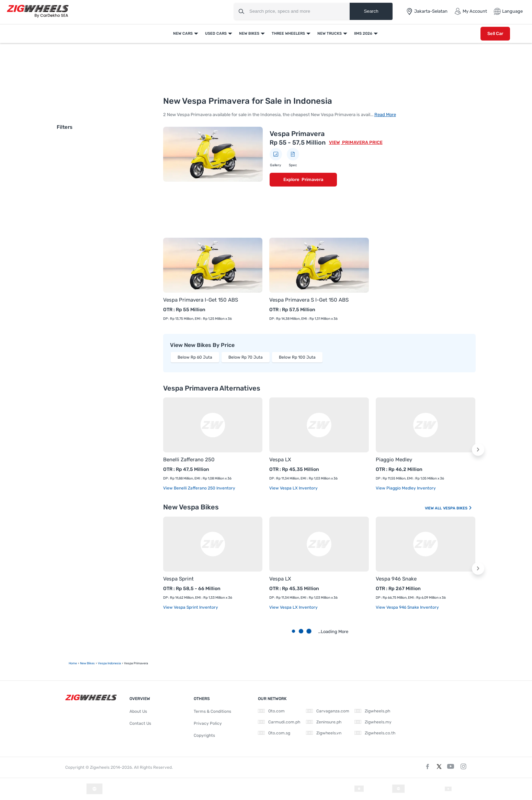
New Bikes (249, 33)
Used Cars (216, 33)
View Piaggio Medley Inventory (406, 488)
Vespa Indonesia (109, 663)
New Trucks (330, 33)
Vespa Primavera (297, 134)
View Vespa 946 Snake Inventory (407, 607)
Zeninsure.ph (324, 722)
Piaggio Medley (394, 460)
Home (73, 663)
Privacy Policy (208, 723)
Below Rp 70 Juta (246, 357)
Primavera (312, 179)
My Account (471, 11)
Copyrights (204, 735)
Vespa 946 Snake (396, 579)
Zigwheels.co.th (375, 733)
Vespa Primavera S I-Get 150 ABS (309, 300)
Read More (385, 115)
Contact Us (140, 723)
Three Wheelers (288, 33)
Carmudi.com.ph (279, 722)
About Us (138, 711)
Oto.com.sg (274, 733)
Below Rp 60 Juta (195, 357)
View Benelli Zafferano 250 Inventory (199, 488)
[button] (478, 450)
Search (371, 11)
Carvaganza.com (328, 711)
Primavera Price (362, 142)
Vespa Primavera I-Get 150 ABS (201, 300)
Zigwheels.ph (372, 711)
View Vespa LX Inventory (293, 488)
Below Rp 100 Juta (297, 357)
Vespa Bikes (458, 508)
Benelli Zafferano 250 (189, 460)
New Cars (183, 33)
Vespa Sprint (178, 579)
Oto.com (271, 711)
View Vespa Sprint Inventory (191, 607)
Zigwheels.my (373, 722)
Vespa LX (280, 460)
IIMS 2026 (363, 33)
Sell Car (495, 33)
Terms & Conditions (212, 711)
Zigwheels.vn (324, 733)
